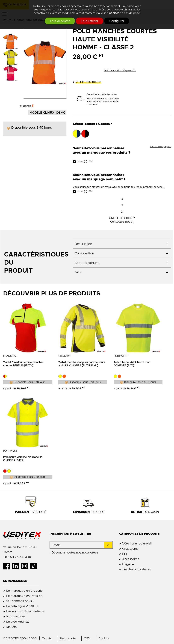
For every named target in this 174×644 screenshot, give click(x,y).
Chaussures (130, 549)
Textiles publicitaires (136, 569)
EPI (124, 554)
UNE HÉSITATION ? (122, 220)
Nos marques (16, 617)
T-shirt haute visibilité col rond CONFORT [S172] (132, 364)
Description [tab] (83, 244)
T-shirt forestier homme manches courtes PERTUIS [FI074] (23, 364)
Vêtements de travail (137, 543)
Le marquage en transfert (25, 596)
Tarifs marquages (160, 147)
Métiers (11, 627)
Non (80, 161)
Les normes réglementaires (25, 611)
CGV (87, 638)
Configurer (120, 21)
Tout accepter (57, 21)
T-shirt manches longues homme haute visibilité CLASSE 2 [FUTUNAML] (82, 364)
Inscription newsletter (70, 534)
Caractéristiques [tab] (87, 263)
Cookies (114, 13)
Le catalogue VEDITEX (22, 606)
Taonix (47, 638)
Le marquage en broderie (24, 591)
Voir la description (88, 82)
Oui (91, 161)
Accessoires (131, 559)
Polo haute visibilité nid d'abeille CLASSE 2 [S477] (23, 459)
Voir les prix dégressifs (120, 70)
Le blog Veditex (18, 622)
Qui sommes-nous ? (20, 601)
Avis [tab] (78, 272)
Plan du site (68, 638)
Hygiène (128, 564)
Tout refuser (90, 21)
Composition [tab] (84, 253)
